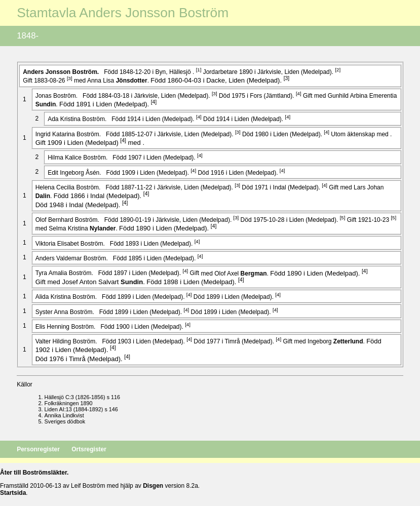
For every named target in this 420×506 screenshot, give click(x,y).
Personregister (39, 449)
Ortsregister (89, 449)
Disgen (153, 486)
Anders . (62, 72)
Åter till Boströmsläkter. (34, 473)
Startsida (13, 493)
